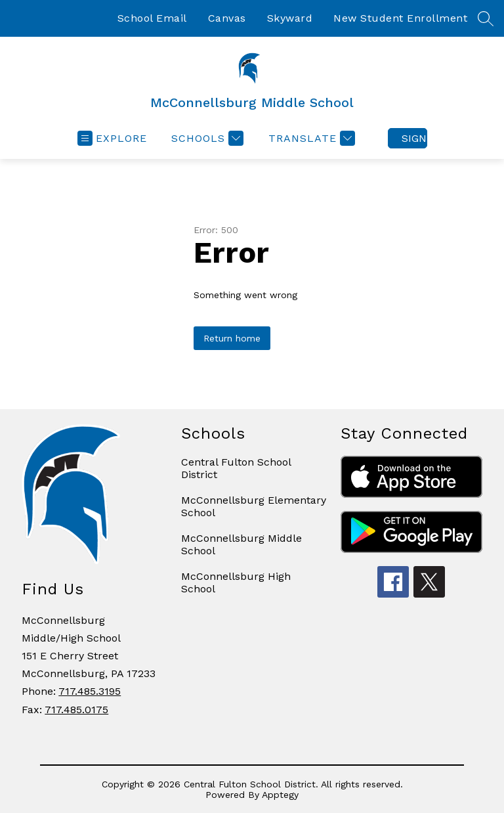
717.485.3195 (90, 691)
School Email (152, 18)
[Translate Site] (310, 138)
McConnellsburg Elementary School (254, 506)
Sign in (414, 138)
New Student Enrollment (400, 18)
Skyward (290, 18)
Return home (232, 338)
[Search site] (486, 18)
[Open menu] (112, 138)
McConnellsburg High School (236, 582)
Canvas (227, 18)
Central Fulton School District (236, 468)
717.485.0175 (76, 710)
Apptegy (280, 795)
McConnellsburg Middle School (241, 544)
